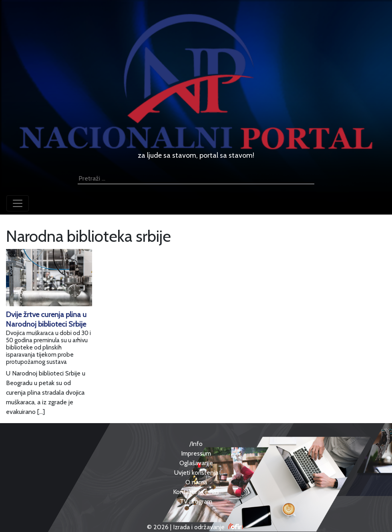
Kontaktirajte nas (196, 492)
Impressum (196, 453)
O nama (196, 482)
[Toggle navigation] (18, 203)
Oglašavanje (196, 463)
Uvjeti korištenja (196, 473)
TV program (196, 501)
